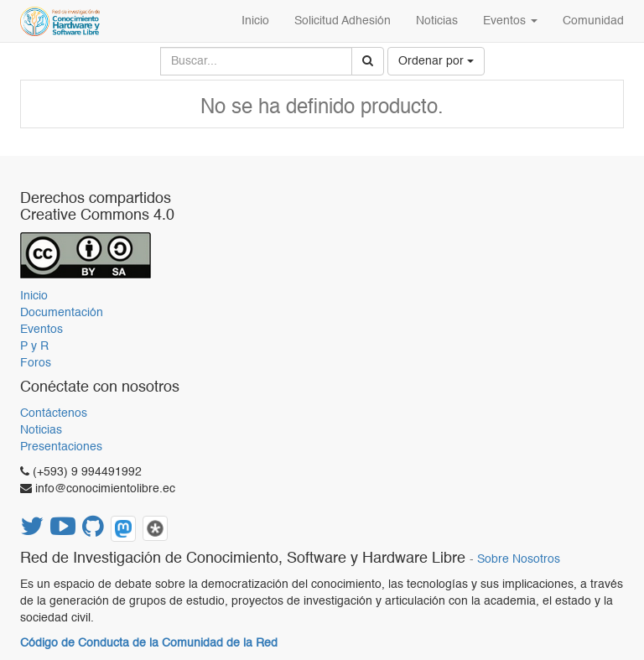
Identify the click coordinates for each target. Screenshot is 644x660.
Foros (36, 363)
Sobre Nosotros (519, 560)
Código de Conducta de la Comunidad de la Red (149, 643)
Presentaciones (61, 447)
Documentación (62, 313)
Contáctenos (54, 413)
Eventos (42, 330)
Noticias (41, 430)
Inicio (34, 296)
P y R (34, 346)
